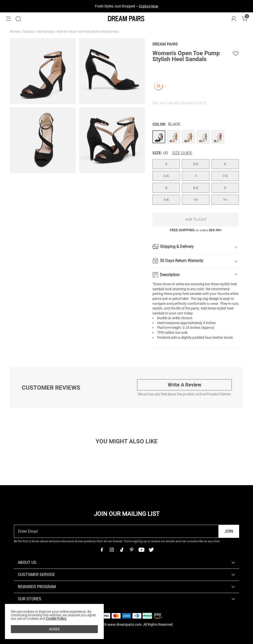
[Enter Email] (116, 531)
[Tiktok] (122, 550)
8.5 (196, 188)
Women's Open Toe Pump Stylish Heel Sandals (88, 32)
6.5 (166, 176)
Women (15, 32)
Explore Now (149, 6)
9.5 (166, 200)
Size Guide (182, 153)
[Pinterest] (131, 550)
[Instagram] (112, 550)
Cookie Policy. (56, 619)
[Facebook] (102, 550)
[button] (8, 19)
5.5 (196, 164)
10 (196, 200)
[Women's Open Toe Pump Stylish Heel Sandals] (159, 137)
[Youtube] (141, 550)
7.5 (225, 176)
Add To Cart (196, 219)
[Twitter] (151, 550)
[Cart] (245, 19)
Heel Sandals (46, 32)
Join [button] (229, 531)
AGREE (54, 629)
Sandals (29, 32)
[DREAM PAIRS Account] (234, 19)
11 (225, 200)
